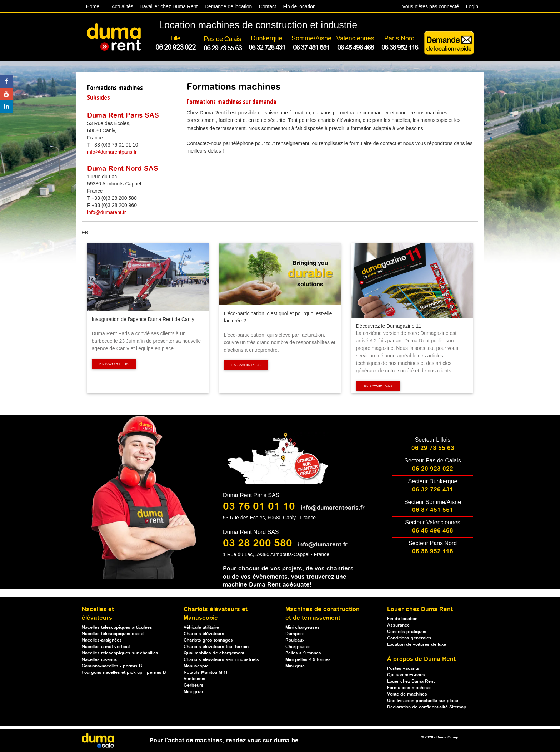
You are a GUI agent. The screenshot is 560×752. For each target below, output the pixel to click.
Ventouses (194, 679)
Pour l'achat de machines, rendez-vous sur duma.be (224, 741)
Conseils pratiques (407, 632)
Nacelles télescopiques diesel (113, 634)
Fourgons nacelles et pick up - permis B (124, 672)
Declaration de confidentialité (418, 707)
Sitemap (458, 707)
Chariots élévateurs (204, 634)
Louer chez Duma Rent (411, 681)
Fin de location (299, 6)
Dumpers (295, 634)
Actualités (122, 6)
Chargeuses (298, 647)
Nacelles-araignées (102, 640)
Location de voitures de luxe (417, 645)
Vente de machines (407, 694)
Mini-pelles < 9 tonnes (308, 660)
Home (93, 6)
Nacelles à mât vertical (106, 647)
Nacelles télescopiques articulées (117, 627)
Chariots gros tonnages (208, 640)
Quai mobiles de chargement (214, 653)
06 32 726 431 (433, 490)
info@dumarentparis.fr (112, 152)
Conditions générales (409, 638)
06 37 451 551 (433, 510)
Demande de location (228, 6)
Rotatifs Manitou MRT (206, 672)
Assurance (398, 625)
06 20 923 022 (433, 469)
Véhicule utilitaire (201, 627)
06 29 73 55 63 (433, 448)
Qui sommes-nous (406, 675)
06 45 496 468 (433, 531)
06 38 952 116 (433, 552)
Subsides (99, 97)
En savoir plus (114, 364)
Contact (267, 6)
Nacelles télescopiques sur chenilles (120, 653)
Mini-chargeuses (302, 627)
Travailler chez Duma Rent (167, 6)
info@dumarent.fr (106, 212)
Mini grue (193, 692)
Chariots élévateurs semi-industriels (221, 660)
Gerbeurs (194, 685)
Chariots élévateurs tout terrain (216, 647)
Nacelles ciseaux (99, 660)
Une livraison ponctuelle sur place (423, 701)
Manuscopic (196, 666)
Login (472, 6)
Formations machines (115, 88)
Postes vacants (403, 669)
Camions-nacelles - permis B (112, 666)
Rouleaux (295, 640)
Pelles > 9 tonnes (303, 653)
